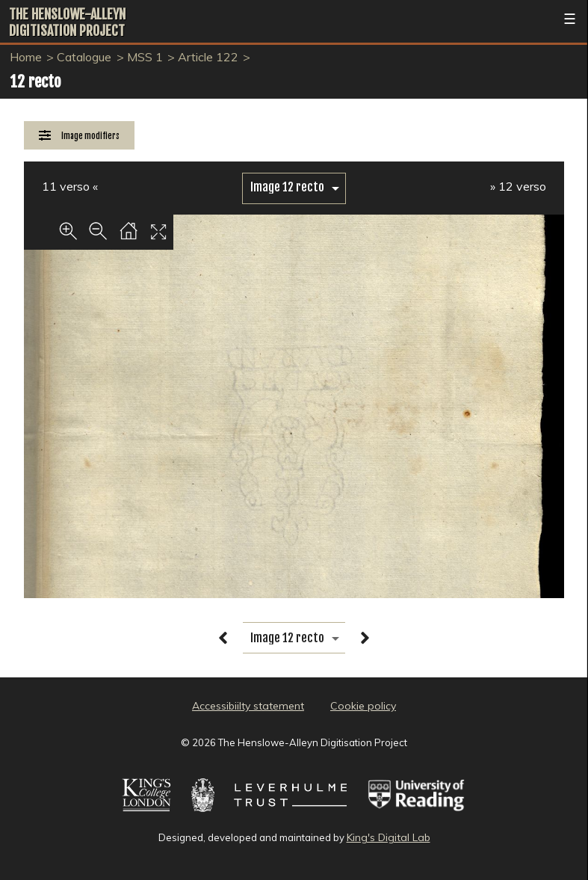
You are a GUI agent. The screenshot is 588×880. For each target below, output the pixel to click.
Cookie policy (363, 706)
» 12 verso (518, 186)
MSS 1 (145, 57)
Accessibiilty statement (248, 706)
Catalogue (84, 57)
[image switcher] (294, 187)
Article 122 (208, 57)
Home (26, 57)
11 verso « (70, 186)
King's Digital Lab (389, 837)
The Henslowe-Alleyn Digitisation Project (67, 22)
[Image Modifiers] (79, 136)
